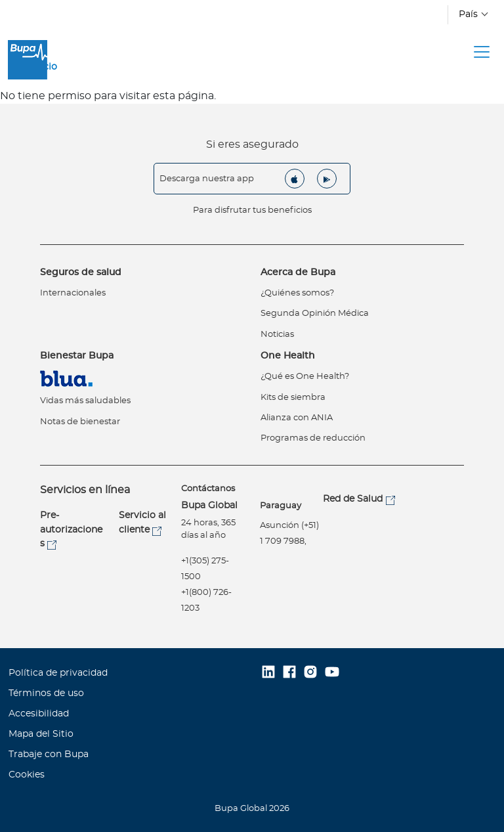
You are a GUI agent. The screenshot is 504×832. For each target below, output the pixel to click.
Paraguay (281, 506)
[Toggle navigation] (482, 52)
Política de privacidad (58, 673)
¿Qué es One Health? (305, 377)
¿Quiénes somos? (297, 293)
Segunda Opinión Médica (315, 314)
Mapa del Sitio (41, 734)
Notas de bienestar (80, 422)
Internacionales (73, 293)
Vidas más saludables (85, 401)
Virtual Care (69, 379)
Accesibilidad (39, 714)
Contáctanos (208, 489)
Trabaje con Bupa (49, 755)
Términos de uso (46, 693)
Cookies (27, 775)
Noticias (277, 335)
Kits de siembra (293, 398)
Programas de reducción (313, 438)
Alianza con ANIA (297, 418)
